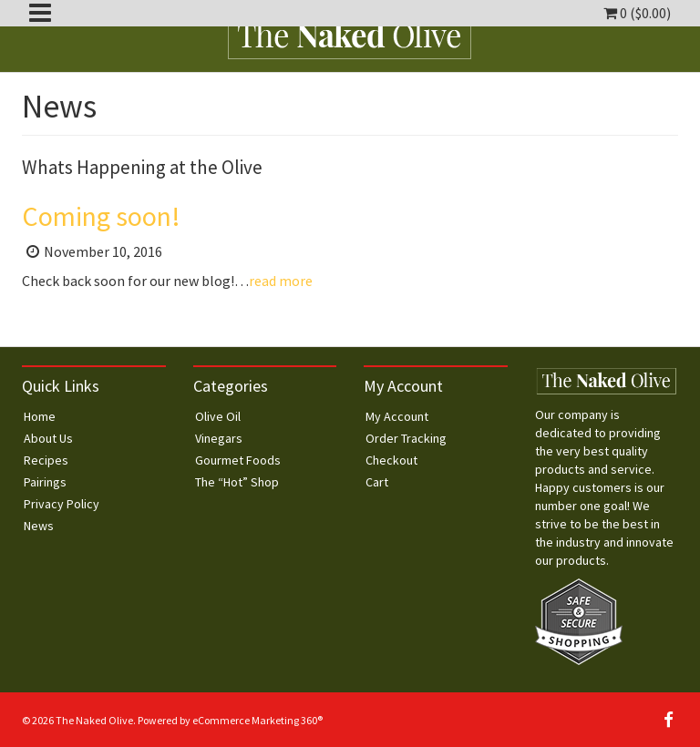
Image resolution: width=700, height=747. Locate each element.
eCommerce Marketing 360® (257, 720)
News (39, 526)
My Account (397, 416)
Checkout (391, 460)
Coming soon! (101, 216)
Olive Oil (218, 416)
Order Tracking (406, 438)
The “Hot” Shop (237, 482)
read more (281, 281)
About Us (48, 438)
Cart (377, 482)
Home (40, 416)
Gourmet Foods (238, 460)
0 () (637, 13)
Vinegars (219, 438)
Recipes (46, 460)
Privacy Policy (62, 504)
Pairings (45, 482)
